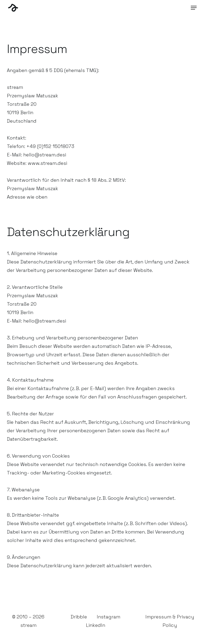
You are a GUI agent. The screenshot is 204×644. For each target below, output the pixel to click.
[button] (194, 8)
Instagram (108, 617)
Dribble (79, 617)
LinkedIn (96, 625)
